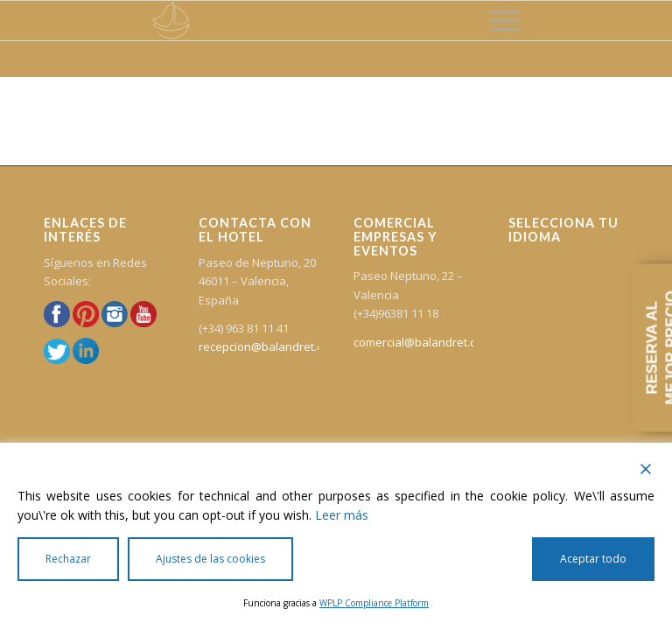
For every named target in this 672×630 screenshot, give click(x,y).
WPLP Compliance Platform (374, 603)
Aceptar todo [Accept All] (593, 559)
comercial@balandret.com (423, 342)
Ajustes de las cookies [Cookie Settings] (210, 559)
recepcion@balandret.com (269, 346)
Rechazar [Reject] (68, 559)
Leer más (342, 515)
